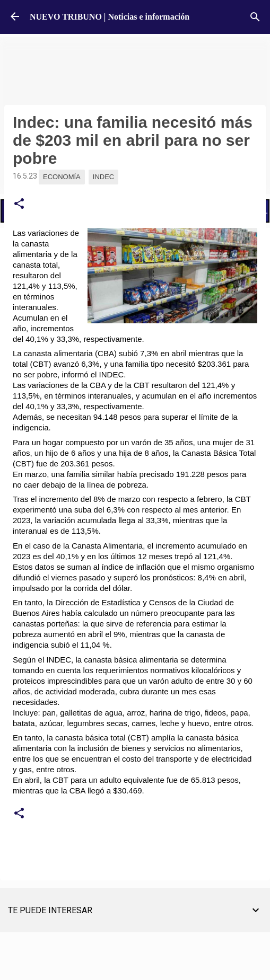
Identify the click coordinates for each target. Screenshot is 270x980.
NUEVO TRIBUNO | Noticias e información (110, 17)
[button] (19, 204)
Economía (62, 177)
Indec (103, 177)
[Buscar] (255, 17)
